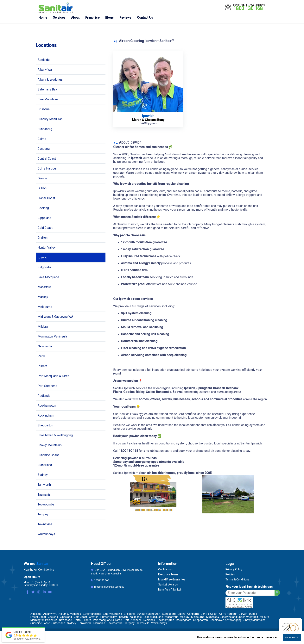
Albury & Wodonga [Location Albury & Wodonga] (70, 614)
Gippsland (44, 218)
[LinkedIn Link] (44, 592)
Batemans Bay (47, 89)
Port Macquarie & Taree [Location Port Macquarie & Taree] (108, 620)
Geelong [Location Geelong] (53, 617)
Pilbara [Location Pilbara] (87, 620)
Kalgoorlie (44, 267)
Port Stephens (47, 386)
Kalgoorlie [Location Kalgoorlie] (136, 617)
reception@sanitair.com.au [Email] (109, 587)
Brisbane (44, 109)
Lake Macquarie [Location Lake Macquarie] (153, 617)
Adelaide (44, 60)
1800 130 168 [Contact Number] (102, 580)
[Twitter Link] (33, 592)
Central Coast (47, 159)
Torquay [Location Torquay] (130, 623)
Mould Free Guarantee (172, 579)
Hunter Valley (47, 248)
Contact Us (145, 18)
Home (43, 18)
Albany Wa (45, 70)
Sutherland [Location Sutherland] (58, 623)
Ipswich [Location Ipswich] (123, 617)
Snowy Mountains (50, 445)
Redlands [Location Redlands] (149, 620)
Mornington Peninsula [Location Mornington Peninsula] (44, 620)
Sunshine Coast (48, 455)
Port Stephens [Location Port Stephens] (133, 620)
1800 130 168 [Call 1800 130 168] (248, 8)
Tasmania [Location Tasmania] (99, 623)
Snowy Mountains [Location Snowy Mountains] (254, 620)
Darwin (42, 178)
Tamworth (44, 485)
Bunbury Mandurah (50, 119)
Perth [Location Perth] (77, 620)
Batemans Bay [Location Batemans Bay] (92, 614)
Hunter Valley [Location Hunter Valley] (109, 617)
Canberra (44, 149)
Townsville (45, 524)
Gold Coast (45, 228)
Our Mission (165, 569)
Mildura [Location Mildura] (265, 617)
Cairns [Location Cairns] (181, 614)
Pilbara (42, 366)
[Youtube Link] (50, 592)
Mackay (43, 297)
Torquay (43, 514)
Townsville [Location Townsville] (143, 623)
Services (59, 18)
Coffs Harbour (47, 168)
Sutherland (45, 465)
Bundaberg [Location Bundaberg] (169, 614)
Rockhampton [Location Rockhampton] (165, 620)
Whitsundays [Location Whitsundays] (159, 623)
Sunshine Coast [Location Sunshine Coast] (40, 623)
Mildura (43, 327)
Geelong (43, 208)
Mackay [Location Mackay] (184, 617)
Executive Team (168, 574)
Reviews (125, 18)
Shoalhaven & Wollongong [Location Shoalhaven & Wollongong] (226, 620)
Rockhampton (47, 406)
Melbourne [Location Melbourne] (198, 617)
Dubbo (42, 188)
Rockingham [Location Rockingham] (184, 620)
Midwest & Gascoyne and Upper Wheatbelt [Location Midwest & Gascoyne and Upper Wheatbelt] (232, 617)
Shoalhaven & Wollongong (55, 435)
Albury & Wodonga (50, 80)
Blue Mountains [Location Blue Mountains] (112, 614)
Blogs (109, 18)
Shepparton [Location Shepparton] (201, 620)
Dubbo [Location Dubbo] (253, 614)
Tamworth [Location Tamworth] (85, 623)
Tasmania (44, 495)
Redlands (44, 396)
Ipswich (43, 257)
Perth (41, 356)
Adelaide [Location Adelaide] (36, 614)
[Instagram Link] (39, 592)
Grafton (43, 238)
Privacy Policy (234, 569)
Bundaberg (45, 129)
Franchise (92, 18)
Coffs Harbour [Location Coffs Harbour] (228, 614)
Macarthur (44, 287)
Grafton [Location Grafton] (94, 617)
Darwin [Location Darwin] (243, 614)
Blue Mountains (48, 99)
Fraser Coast (46, 198)
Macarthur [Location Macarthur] (171, 617)
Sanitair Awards (168, 585)
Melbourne (45, 307)
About (75, 18)
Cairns (42, 139)
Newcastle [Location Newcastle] (66, 620)
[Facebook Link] (27, 592)
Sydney (43, 475)
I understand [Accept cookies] (292, 638)
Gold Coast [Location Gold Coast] (80, 617)
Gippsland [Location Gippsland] (66, 617)
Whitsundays (46, 534)
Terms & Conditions (237, 579)
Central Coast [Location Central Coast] (209, 614)
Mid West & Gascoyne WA (55, 317)
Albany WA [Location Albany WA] (50, 614)
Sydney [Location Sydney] (72, 623)
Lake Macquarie (48, 277)
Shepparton (45, 425)
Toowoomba (46, 504)
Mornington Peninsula (52, 336)
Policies (230, 574)
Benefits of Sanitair (170, 590)
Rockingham (46, 415)
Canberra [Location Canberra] (193, 614)
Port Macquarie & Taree (54, 376)
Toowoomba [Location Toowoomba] (115, 623)
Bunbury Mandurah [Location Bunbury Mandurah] (148, 614)
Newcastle (45, 346)
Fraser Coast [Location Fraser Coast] (38, 617)
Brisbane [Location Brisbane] (129, 614)
